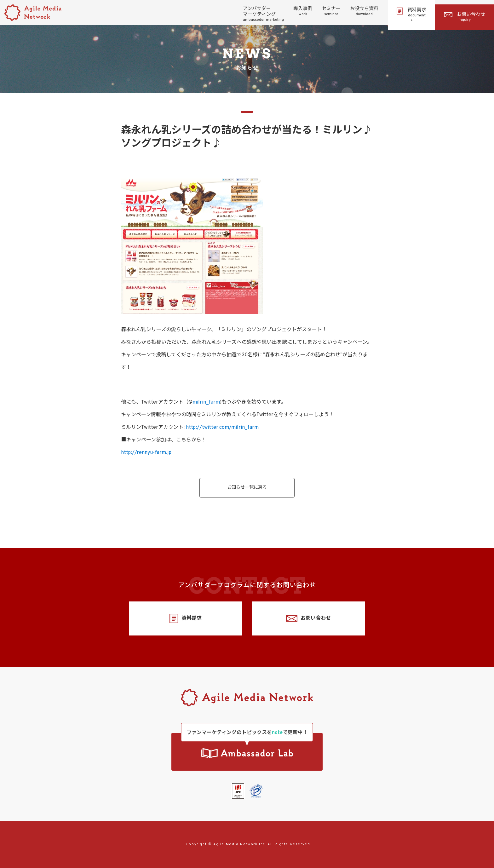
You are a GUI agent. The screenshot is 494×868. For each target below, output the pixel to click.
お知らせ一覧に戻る (247, 488)
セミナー (331, 11)
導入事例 (303, 11)
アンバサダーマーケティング (263, 14)
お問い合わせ (465, 17)
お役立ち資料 (364, 11)
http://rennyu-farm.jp (146, 453)
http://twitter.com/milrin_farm (222, 428)
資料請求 (411, 15)
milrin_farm (206, 402)
